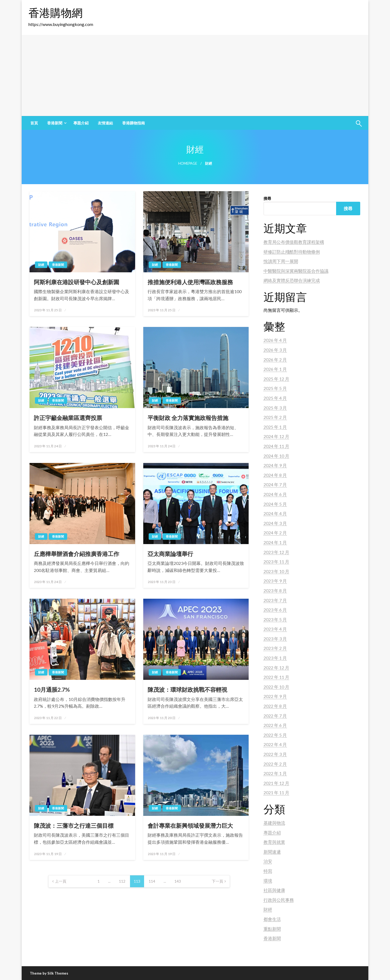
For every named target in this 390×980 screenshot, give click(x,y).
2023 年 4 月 (275, 629)
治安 (268, 861)
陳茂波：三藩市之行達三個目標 (74, 825)
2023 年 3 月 (275, 639)
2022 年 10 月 (276, 687)
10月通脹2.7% (52, 689)
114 (152, 881)
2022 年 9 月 (275, 696)
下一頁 (217, 881)
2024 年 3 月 (275, 523)
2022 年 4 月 (275, 744)
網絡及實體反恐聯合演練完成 (292, 280)
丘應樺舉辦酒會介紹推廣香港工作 (77, 554)
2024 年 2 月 (275, 533)
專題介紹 (81, 123)
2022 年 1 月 (275, 773)
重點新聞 (272, 929)
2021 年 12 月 (276, 783)
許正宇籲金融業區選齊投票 (68, 418)
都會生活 (272, 919)
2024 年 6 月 (275, 494)
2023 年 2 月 (275, 648)
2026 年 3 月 (275, 350)
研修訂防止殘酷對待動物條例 (292, 252)
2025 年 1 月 (275, 427)
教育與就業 (274, 842)
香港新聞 (55, 123)
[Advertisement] (195, 75)
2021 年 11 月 (276, 792)
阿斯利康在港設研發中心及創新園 (77, 282)
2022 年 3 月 (275, 754)
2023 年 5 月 (275, 619)
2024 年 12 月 (276, 436)
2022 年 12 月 (276, 668)
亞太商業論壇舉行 (170, 554)
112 (122, 881)
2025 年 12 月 (276, 379)
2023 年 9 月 (275, 581)
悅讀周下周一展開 (281, 261)
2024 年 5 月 (275, 504)
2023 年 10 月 (276, 571)
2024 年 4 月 (275, 513)
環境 (268, 881)
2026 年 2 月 (275, 360)
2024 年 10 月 (276, 456)
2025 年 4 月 (275, 398)
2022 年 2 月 (275, 764)
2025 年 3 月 (275, 408)
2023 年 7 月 (275, 600)
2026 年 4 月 (275, 340)
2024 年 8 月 (275, 475)
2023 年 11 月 (276, 562)
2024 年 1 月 (275, 542)
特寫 (268, 871)
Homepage (188, 163)
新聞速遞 (272, 852)
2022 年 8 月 (275, 706)
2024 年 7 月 (275, 484)
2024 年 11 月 (276, 446)
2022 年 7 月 (275, 716)
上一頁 (61, 881)
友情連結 (105, 123)
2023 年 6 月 (275, 610)
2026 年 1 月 (275, 369)
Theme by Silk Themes (49, 973)
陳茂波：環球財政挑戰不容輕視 (187, 689)
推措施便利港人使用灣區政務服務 (190, 282)
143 (178, 881)
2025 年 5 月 (275, 388)
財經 (41, 265)
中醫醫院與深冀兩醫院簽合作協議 (296, 271)
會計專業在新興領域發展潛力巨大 (190, 825)
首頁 (34, 123)
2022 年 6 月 (275, 725)
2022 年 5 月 (275, 735)
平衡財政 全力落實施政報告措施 (188, 418)
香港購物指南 (134, 123)
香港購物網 (56, 13)
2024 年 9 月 (275, 465)
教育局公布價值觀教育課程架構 (294, 242)
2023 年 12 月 (276, 552)
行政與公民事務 (279, 900)
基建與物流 (274, 823)
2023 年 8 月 (275, 590)
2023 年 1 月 (275, 658)
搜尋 (267, 198)
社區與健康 (274, 890)
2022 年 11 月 (276, 677)
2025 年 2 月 (275, 417)
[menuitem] (34, 123)
